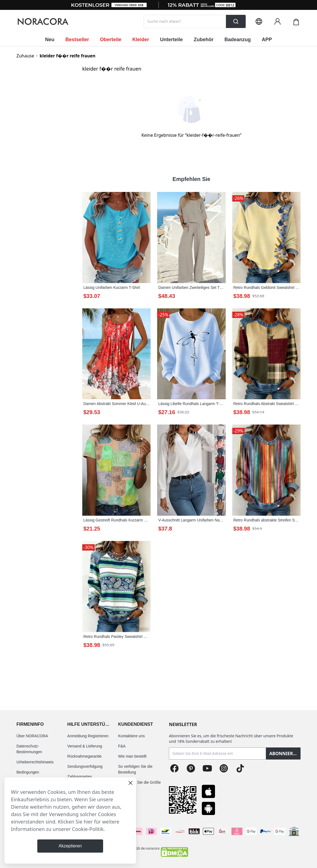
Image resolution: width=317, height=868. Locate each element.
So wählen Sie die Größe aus (140, 785)
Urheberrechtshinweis (35, 762)
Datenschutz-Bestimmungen (29, 749)
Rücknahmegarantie (84, 756)
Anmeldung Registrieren (88, 736)
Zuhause (25, 56)
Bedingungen (28, 772)
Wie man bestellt (132, 756)
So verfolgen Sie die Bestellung (135, 769)
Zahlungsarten (80, 777)
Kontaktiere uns (131, 736)
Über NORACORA (32, 736)
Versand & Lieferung (85, 746)
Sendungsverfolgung (85, 766)
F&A (122, 746)
